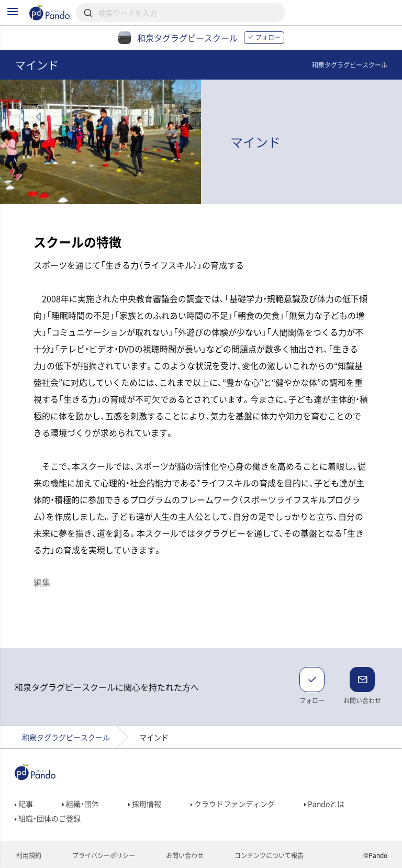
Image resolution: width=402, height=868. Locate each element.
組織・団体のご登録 (48, 818)
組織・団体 (81, 804)
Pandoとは (324, 804)
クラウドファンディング (233, 804)
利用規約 (28, 855)
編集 (42, 582)
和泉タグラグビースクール (66, 737)
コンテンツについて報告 (268, 855)
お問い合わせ (184, 855)
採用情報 (145, 804)
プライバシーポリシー (103, 855)
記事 (24, 804)
